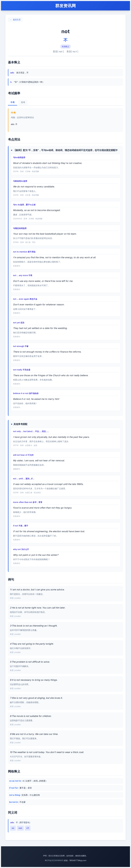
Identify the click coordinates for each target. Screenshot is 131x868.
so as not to (15, 781)
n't (28, 828)
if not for (14, 788)
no (13, 828)
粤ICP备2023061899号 (54, 860)
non (20, 828)
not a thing (15, 795)
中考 (13, 102)
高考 (23, 102)
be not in (14, 802)
